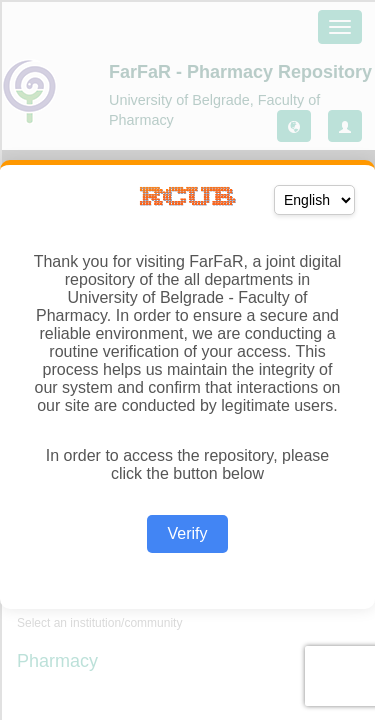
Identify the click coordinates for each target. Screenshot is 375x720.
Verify (187, 533)
